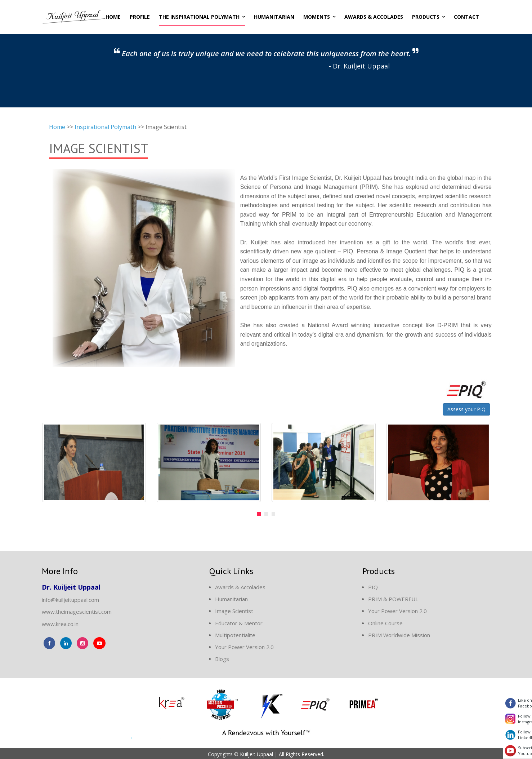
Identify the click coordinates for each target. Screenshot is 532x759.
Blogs (222, 658)
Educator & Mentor (239, 622)
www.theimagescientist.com (77, 611)
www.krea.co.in (60, 623)
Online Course (385, 622)
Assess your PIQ (466, 408)
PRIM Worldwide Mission (399, 634)
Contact (466, 16)
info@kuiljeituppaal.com (70, 599)
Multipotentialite (235, 634)
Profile (140, 16)
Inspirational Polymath (105, 126)
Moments (317, 16)
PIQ (373, 586)
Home (113, 16)
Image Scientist (234, 610)
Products (426, 16)
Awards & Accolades (374, 16)
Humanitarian (274, 16)
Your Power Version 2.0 (244, 646)
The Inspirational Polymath (199, 16)
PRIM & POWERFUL (393, 598)
